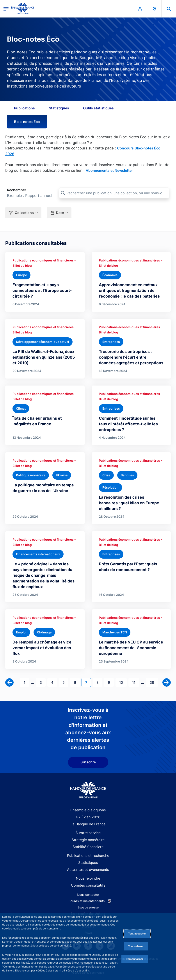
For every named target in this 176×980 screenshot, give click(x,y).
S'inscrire (88, 762)
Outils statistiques (98, 108)
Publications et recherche (88, 856)
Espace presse (88, 907)
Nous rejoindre (88, 878)
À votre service (88, 833)
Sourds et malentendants (87, 901)
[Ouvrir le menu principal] (6, 9)
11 (135, 682)
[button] (169, 9)
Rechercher (17, 190)
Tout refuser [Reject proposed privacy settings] (136, 946)
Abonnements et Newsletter (109, 170)
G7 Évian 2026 (88, 817)
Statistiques (59, 108)
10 (123, 682)
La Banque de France (88, 824)
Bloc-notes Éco (27, 122)
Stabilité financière (88, 847)
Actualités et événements (88, 870)
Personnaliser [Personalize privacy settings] (135, 959)
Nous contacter (88, 895)
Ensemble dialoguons (88, 810)
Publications (24, 108)
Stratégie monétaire (88, 840)
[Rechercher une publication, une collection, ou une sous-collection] (114, 193)
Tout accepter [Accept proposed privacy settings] (137, 934)
